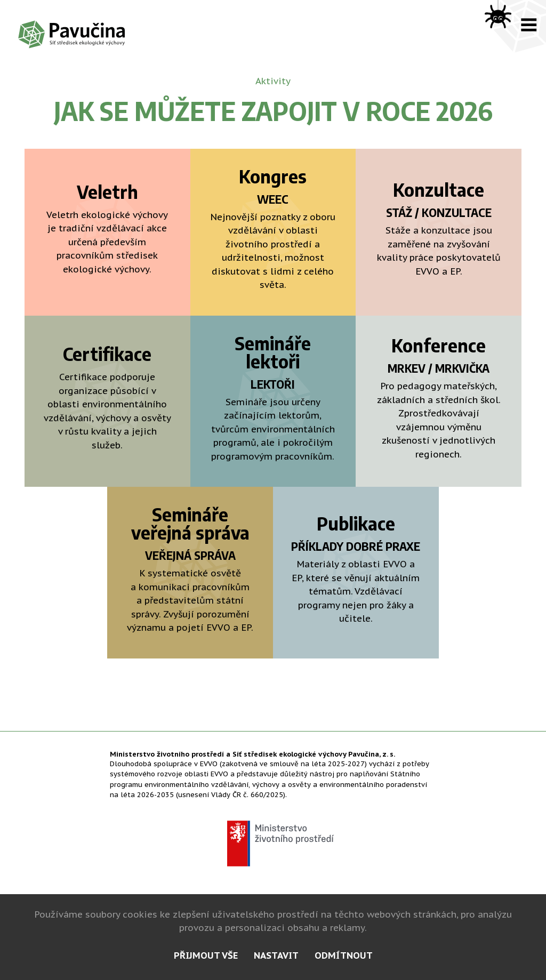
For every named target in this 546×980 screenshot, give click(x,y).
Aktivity (273, 81)
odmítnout (344, 955)
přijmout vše (206, 955)
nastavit (276, 955)
